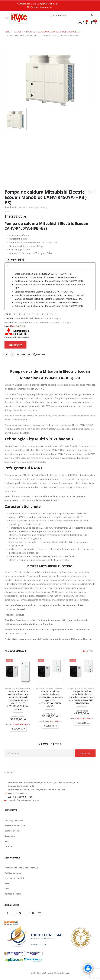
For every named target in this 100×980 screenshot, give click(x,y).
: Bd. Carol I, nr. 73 (21, 786)
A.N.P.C (8, 884)
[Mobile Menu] (7, 18)
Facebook (7, 354)
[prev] (90, 192)
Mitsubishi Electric (18, 326)
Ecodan (32, 323)
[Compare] (85, 22)
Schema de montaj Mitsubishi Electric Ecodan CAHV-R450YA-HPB (49, 306)
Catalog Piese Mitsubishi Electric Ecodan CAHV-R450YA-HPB (46, 302)
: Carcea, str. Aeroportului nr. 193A (37, 790)
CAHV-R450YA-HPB (20, 323)
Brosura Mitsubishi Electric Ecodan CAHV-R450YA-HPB (43, 274)
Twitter (12, 354)
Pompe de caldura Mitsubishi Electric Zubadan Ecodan (28, 689)
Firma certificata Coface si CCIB (21, 868)
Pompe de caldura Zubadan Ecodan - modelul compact (37, 318)
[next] (94, 192)
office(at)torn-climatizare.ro (39, 7)
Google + (24, 354)
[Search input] (70, 15)
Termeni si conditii (14, 878)
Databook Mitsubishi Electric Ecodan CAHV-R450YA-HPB (44, 292)
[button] (84, 651)
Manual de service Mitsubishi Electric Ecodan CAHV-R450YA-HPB (48, 299)
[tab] (50, 266)
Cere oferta (19, 729)
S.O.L (7, 889)
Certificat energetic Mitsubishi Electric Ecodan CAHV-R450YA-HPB (49, 281)
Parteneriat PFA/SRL (15, 826)
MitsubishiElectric (43, 323)
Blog (7, 841)
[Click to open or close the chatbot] (88, 968)
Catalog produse (14, 821)
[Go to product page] (18, 671)
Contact (9, 847)
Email (29, 354)
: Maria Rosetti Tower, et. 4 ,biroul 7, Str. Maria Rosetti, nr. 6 (43, 783)
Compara (41, 354)
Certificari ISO (12, 831)
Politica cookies (13, 873)
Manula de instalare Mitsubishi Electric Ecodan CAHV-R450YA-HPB (49, 295)
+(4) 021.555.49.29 (49, 4)
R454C (71, 323)
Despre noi (10, 836)
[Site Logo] (19, 18)
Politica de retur (13, 894)
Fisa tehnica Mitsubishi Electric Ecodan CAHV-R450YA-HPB (45, 277)
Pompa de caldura (60, 323)
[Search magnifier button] (93, 15)
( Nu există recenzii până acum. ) (32, 207)
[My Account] (80, 22)
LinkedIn (18, 354)
